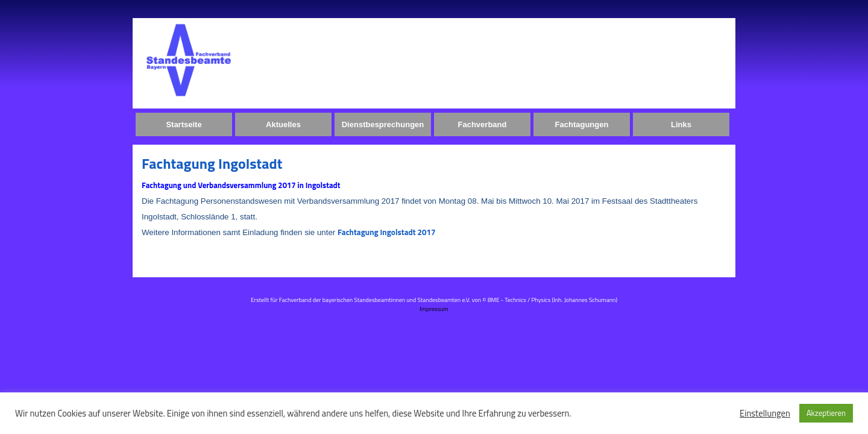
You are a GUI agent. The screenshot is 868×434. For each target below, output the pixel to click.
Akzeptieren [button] (826, 413)
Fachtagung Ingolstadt (212, 163)
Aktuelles (283, 124)
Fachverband (483, 124)
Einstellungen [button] (765, 414)
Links (681, 124)
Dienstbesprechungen (383, 124)
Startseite (184, 124)
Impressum (434, 309)
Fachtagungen (582, 124)
